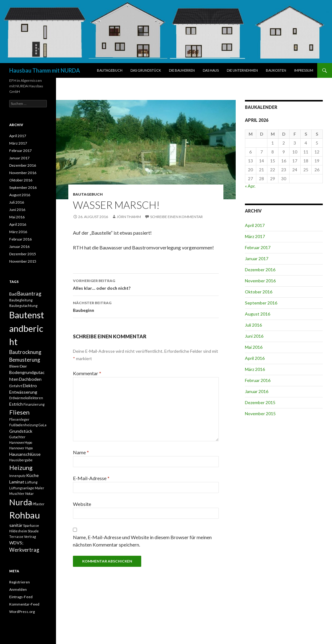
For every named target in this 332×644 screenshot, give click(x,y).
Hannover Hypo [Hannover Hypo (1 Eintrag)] (21, 448)
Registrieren (20, 582)
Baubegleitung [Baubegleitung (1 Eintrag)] (21, 300)
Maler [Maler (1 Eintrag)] (40, 488)
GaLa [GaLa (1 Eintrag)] (42, 425)
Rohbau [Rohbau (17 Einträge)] (25, 515)
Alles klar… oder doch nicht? (146, 284)
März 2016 (255, 369)
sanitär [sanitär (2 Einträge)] (16, 525)
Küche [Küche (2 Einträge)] (32, 475)
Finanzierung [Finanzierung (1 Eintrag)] (34, 404)
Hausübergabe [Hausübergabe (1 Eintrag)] (21, 460)
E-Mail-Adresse (91, 478)
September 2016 (261, 303)
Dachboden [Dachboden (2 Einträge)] (30, 379)
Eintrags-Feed (21, 597)
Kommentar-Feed (24, 604)
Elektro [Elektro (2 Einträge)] (30, 386)
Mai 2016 (254, 347)
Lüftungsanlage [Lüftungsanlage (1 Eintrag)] (22, 488)
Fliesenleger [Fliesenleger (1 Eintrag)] (19, 419)
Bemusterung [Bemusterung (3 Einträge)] (25, 360)
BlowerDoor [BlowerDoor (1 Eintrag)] (18, 366)
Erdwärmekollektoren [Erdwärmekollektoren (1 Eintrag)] (26, 398)
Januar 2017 (257, 258)
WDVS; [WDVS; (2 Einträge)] (16, 543)
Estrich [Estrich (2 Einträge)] (16, 404)
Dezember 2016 (260, 270)
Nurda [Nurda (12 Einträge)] (21, 502)
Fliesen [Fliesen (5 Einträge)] (19, 412)
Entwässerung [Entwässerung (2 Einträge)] (23, 392)
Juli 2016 (253, 325)
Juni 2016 (254, 336)
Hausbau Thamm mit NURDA (45, 70)
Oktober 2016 (259, 292)
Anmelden (18, 589)
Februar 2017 (258, 247)
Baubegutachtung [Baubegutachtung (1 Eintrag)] (23, 306)
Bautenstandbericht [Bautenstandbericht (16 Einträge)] (27, 328)
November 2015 (260, 413)
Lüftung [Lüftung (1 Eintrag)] (31, 482)
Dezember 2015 (260, 402)
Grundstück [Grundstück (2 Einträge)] (21, 431)
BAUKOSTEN (276, 70)
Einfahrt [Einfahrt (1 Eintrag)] (16, 386)
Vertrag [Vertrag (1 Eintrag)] (30, 537)
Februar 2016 (258, 380)
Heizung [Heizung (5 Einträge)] (21, 467)
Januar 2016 (257, 391)
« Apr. (250, 186)
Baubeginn (146, 306)
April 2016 (255, 358)
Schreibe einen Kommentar (176, 217)
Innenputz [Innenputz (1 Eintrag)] (17, 476)
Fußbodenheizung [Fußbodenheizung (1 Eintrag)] (24, 425)
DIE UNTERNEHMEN (242, 70)
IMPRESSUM (304, 70)
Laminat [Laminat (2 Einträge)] (17, 482)
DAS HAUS (211, 70)
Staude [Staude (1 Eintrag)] (33, 531)
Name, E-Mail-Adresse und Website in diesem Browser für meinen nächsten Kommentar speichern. (142, 541)
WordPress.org (22, 612)
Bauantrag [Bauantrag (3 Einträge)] (29, 294)
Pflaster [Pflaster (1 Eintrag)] (39, 504)
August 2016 (258, 314)
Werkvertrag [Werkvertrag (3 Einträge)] (24, 550)
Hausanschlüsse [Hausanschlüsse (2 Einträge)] (25, 454)
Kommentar (87, 373)
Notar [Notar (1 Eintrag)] (30, 493)
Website (82, 504)
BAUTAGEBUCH (110, 70)
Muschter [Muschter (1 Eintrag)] (17, 493)
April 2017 (255, 225)
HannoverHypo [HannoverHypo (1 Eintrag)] (21, 442)
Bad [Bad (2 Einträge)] (13, 294)
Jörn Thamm (129, 217)
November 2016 (260, 281)
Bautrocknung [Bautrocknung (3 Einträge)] (25, 352)
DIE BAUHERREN (182, 70)
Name (81, 452)
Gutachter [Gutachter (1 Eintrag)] (17, 437)
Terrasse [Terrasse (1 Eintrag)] (16, 537)
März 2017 (255, 236)
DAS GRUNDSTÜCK (146, 70)
